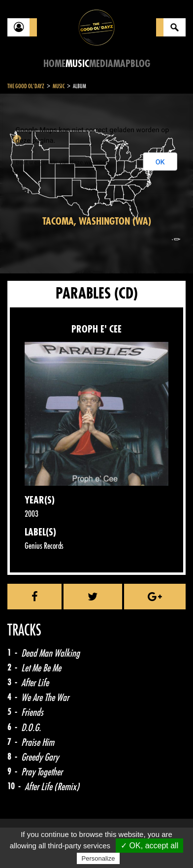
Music (77, 64)
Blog (140, 64)
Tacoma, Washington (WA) (97, 221)
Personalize (98, 858)
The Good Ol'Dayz (26, 86)
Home (54, 64)
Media (101, 64)
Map (122, 64)
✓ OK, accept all (149, 846)
